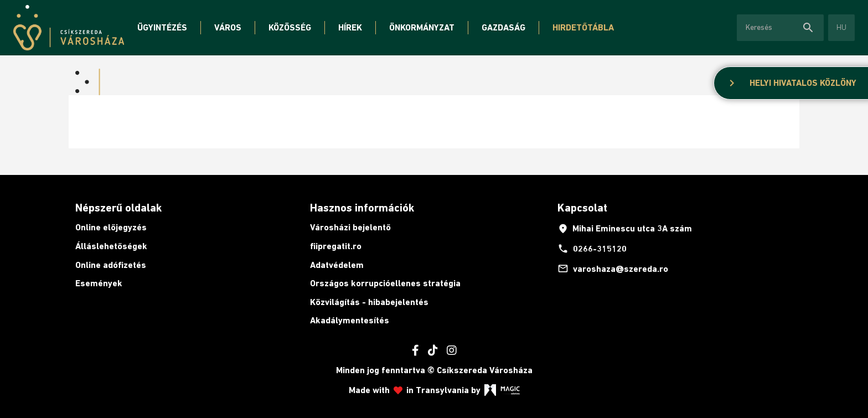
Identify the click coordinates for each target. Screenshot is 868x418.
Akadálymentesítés (350, 320)
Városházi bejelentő (350, 227)
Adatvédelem (337, 265)
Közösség (290, 27)
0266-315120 (592, 249)
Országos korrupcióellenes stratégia (385, 283)
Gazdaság (503, 27)
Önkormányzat (422, 27)
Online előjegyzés (111, 227)
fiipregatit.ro (336, 246)
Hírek (350, 27)
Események (99, 283)
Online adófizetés (111, 265)
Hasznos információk (362, 208)
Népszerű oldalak (118, 208)
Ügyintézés (162, 27)
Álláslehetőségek (111, 246)
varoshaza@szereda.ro (613, 269)
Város (228, 27)
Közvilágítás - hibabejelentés (369, 302)
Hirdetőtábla (583, 27)
